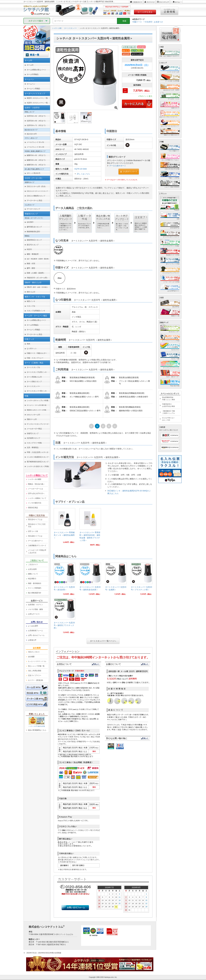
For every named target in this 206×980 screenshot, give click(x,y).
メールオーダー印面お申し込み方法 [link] (37, 551)
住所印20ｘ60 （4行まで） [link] (37, 121)
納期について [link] (33, 574)
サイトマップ (164, 2)
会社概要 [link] (31, 657)
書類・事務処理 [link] (33, 254)
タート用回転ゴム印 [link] (34, 377)
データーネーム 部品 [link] (34, 200)
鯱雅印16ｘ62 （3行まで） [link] (37, 155)
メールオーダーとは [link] (35, 489)
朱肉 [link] (28, 344)
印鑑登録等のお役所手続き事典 (168, 405)
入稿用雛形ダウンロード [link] (37, 545)
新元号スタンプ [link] (33, 245)
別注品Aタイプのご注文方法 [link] (37, 525)
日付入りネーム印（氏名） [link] (37, 186)
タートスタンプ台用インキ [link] (37, 372)
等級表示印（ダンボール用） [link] (38, 278)
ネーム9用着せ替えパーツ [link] (36, 70)
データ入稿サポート (118, 166)
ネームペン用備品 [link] (33, 89)
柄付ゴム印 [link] (31, 292)
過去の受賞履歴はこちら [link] (37, 730)
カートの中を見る (145, 12)
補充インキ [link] (31, 301)
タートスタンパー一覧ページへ (103, 641)
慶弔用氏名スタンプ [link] (34, 227)
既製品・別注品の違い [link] (36, 484)
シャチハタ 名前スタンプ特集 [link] (38, 466)
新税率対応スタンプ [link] (34, 240)
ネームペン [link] (31, 84)
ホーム (177, 2)
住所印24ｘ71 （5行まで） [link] (37, 125)
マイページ (151, 2)
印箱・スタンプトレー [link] (35, 358)
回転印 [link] (38, 287)
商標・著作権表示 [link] (35, 583)
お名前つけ (158, 22)
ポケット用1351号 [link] (34, 173)
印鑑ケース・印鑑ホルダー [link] (37, 353)
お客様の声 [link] (32, 640)
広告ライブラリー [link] (35, 675)
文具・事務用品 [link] (33, 447)
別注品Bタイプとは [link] (35, 536)
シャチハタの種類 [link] (35, 479)
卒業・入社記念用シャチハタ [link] (38, 452)
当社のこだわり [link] (34, 652)
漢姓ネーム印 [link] (32, 419)
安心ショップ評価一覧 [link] (36, 666)
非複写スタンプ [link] (33, 433)
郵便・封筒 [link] (31, 264)
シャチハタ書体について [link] (37, 498)
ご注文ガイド (137, 2)
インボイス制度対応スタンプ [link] (38, 457)
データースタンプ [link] (33, 209)
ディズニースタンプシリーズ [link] (38, 424)
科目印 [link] (29, 249)
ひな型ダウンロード (129, 172)
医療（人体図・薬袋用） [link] (36, 273)
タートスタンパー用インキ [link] (37, 391)
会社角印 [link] (30, 222)
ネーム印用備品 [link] (33, 74)
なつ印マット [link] (32, 349)
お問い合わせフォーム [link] (36, 635)
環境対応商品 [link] (33, 508)
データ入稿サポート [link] (35, 541)
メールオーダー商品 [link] (34, 429)
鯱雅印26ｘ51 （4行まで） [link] (37, 165)
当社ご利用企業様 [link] (35, 671)
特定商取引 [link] (32, 579)
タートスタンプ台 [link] (33, 367)
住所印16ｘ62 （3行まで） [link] (37, 116)
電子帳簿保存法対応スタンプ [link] (38, 462)
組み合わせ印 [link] (32, 134)
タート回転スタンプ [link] (34, 382)
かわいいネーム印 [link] (33, 415)
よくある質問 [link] (33, 626)
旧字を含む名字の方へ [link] (36, 493)
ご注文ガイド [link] (33, 564)
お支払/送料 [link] (32, 569)
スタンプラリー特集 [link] (34, 443)
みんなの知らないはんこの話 (168, 419)
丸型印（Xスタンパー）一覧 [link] (37, 103)
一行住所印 (148, 22)
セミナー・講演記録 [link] (35, 680)
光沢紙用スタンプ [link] (33, 438)
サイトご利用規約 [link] (35, 588)
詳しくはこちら (83, 174)
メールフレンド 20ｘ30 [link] (35, 147)
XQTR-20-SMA (81, 169)
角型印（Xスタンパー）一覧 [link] (37, 98)
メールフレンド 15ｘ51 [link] (35, 142)
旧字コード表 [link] (33, 531)
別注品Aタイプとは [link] (35, 519)
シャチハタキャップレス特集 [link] (38, 400)
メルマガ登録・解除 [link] (35, 609)
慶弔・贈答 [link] (31, 268)
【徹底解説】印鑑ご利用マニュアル (168, 412)
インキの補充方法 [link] (35, 503)
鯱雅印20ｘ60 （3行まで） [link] (37, 160)
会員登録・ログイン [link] (35, 605)
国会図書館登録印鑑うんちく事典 (168, 398)
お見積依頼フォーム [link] (35, 631)
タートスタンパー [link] (33, 386)
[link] (64, 527)
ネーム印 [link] (30, 65)
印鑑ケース (137, 22)
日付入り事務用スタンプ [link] (36, 196)
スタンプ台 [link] (31, 306)
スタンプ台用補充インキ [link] (36, 311)
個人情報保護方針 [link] (35, 593)
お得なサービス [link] (34, 614)
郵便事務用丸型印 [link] (33, 232)
